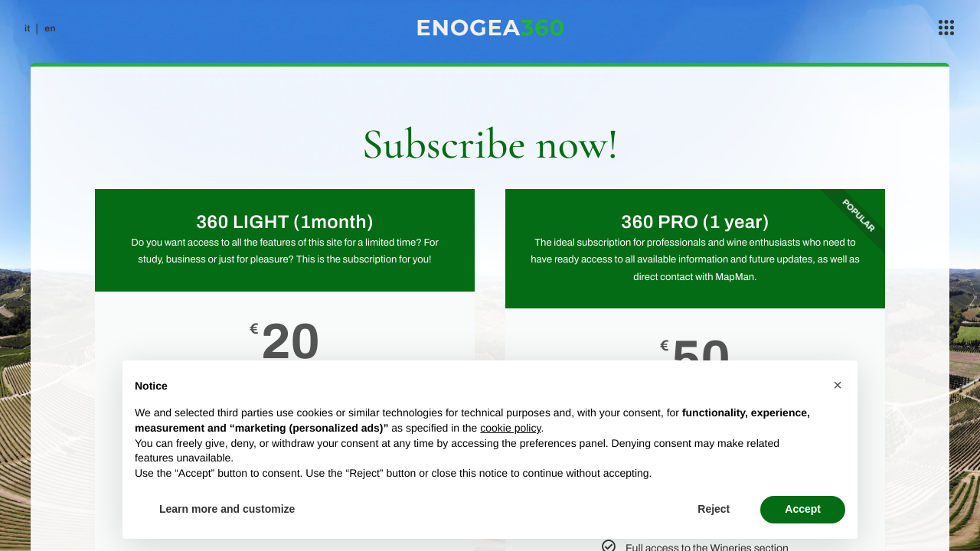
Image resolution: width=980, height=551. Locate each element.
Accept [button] (803, 509)
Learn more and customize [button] (227, 509)
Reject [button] (714, 509)
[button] (838, 385)
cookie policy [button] (510, 428)
